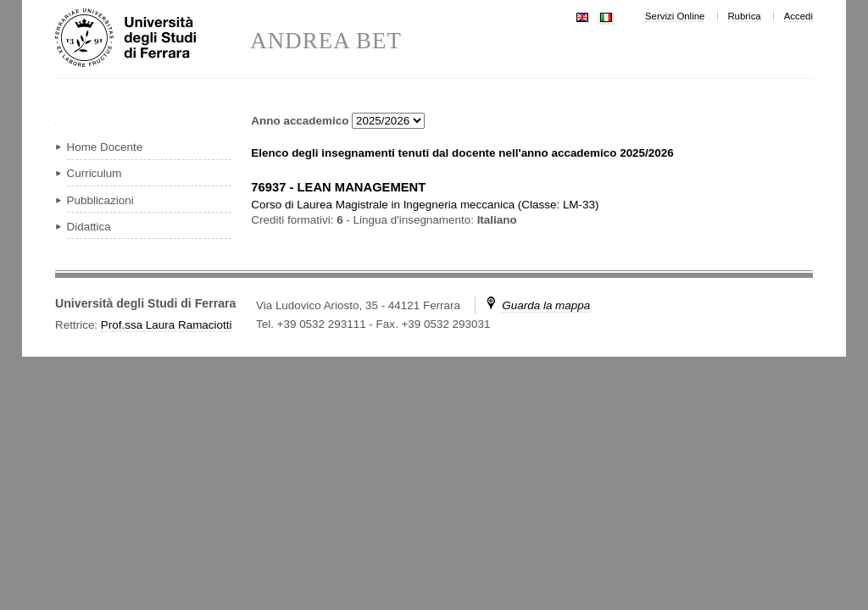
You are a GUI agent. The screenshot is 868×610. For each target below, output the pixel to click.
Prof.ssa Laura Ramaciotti (167, 325)
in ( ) (425, 205)
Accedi (798, 16)
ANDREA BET (326, 41)
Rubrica (744, 16)
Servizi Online (675, 16)
